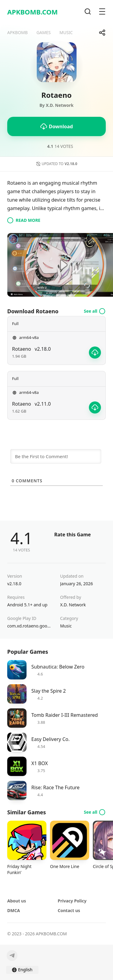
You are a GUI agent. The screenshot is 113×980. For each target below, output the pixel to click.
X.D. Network (73, 605)
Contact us (69, 910)
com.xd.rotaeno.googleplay (30, 626)
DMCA (14, 910)
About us (17, 901)
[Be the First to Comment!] (56, 456)
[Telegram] (12, 956)
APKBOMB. (33, 12)
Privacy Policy (72, 901)
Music (66, 626)
